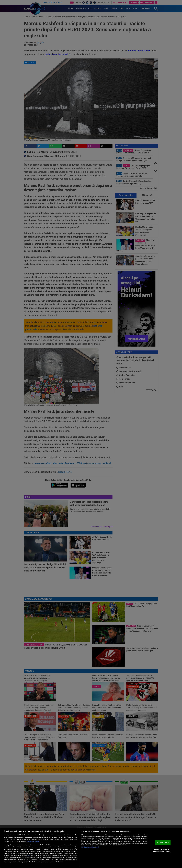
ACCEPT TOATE (163, 842)
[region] (91, 848)
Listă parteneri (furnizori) (90, 847)
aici (29, 855)
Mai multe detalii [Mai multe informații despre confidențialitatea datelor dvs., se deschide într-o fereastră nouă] (33, 841)
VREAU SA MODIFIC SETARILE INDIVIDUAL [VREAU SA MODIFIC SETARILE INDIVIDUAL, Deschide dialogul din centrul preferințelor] (162, 850)
